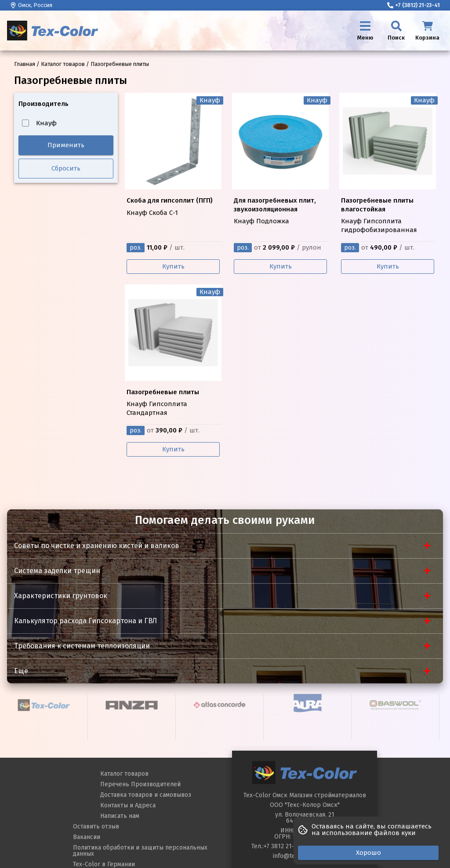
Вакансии (87, 837)
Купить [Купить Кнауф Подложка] (281, 266)
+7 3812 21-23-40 (287, 846)
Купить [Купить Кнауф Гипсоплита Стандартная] (173, 449)
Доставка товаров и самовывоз (146, 795)
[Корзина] (427, 31)
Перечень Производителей (140, 784)
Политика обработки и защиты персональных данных (140, 851)
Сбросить (66, 168)
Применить (66, 145)
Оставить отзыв (96, 826)
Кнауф (39, 123)
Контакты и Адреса (128, 805)
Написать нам (120, 816)
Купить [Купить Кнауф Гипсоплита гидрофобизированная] (388, 266)
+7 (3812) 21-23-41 (414, 5)
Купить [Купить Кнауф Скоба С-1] (173, 266)
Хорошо (368, 853)
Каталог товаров (124, 774)
